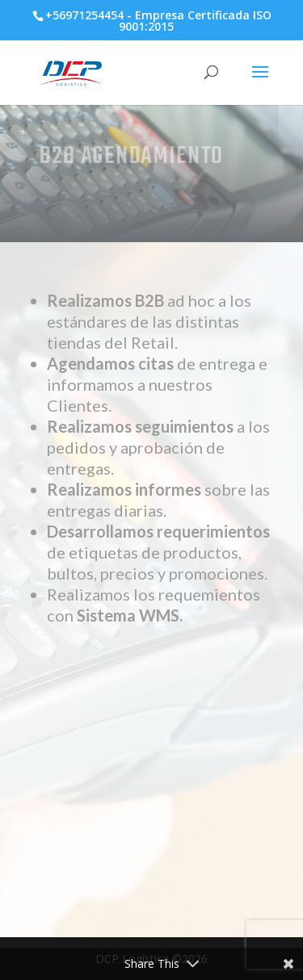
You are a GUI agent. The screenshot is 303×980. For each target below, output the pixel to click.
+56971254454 (84, 15)
